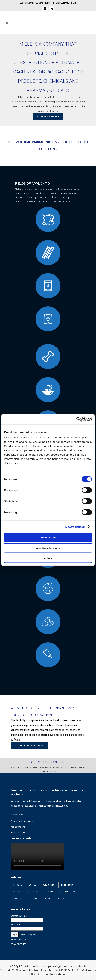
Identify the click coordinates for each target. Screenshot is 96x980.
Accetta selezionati (48, 548)
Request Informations (29, 746)
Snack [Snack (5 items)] (47, 899)
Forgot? (24, 935)
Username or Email (19, 916)
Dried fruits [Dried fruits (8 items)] (67, 885)
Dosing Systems (18, 827)
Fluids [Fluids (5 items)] (17, 892)
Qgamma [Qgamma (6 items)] (33, 899)
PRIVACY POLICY (18, 939)
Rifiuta (48, 558)
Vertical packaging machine (23, 821)
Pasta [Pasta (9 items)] (50, 892)
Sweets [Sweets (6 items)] (61, 899)
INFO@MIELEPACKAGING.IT (64, 3)
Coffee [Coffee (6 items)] (32, 885)
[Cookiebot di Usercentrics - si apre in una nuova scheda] (76, 419)
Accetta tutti (48, 538)
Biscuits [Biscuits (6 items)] (18, 885)
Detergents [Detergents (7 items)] (49, 885)
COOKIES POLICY (18, 944)
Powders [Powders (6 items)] (18, 899)
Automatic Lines (18, 833)
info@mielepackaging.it (57, 974)
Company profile (48, 117)
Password (15, 925)
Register (32, 935)
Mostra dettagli (75, 527)
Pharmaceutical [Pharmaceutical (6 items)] (68, 892)
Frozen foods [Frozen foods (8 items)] (34, 892)
